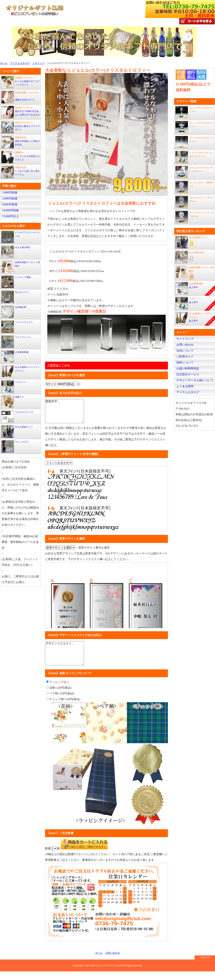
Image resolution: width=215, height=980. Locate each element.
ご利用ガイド (185, 357)
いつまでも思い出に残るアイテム (20, 172)
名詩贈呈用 (14, 312)
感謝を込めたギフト (20, 97)
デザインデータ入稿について (195, 380)
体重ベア (13, 402)
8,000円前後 (10, 205)
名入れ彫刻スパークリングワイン (20, 372)
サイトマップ (185, 339)
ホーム (4, 63)
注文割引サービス (188, 374)
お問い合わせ (185, 345)
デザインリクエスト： (66, 660)
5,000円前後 (10, 199)
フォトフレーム (16, 342)
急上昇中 (195, 289)
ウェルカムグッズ (17, 417)
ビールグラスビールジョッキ (20, 237)
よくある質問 (185, 386)
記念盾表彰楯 (15, 357)
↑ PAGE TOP (205, 966)
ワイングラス (15, 447)
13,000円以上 (11, 216)
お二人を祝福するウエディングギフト (20, 82)
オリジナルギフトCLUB (109, 974)
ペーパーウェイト (17, 327)
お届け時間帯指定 (188, 369)
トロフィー (38, 63)
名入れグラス (15, 297)
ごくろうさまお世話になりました (20, 157)
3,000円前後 (10, 193)
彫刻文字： (66, 413)
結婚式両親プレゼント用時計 (20, 267)
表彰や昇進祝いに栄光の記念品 (20, 142)
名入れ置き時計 (16, 252)
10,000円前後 (11, 210)
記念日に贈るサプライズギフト (20, 127)
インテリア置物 (16, 282)
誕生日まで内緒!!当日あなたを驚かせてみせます (20, 112)
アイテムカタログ (20, 63)
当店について (185, 351)
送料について (185, 363)
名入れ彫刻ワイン (17, 432)
